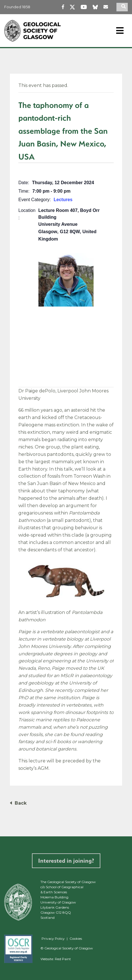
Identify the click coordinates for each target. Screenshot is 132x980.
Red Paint (63, 959)
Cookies (76, 938)
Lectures (63, 200)
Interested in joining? (66, 860)
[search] (124, 7)
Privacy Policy (53, 938)
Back (21, 803)
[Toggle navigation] (120, 31)
